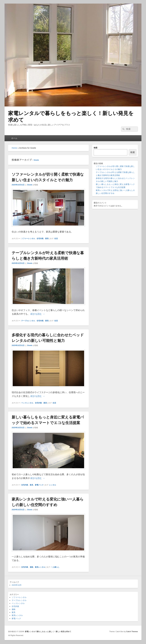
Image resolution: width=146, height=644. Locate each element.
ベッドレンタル (27, 403)
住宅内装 (40, 239)
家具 (47, 239)
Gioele (36, 160)
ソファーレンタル (28, 239)
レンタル (53, 485)
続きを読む (38, 314)
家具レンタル (40, 567)
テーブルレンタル (28, 321)
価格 (32, 567)
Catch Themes (132, 632)
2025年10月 (17, 585)
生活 (56, 239)
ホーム (14, 138)
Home (14, 148)
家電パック (39, 485)
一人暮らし (55, 567)
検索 (96, 148)
